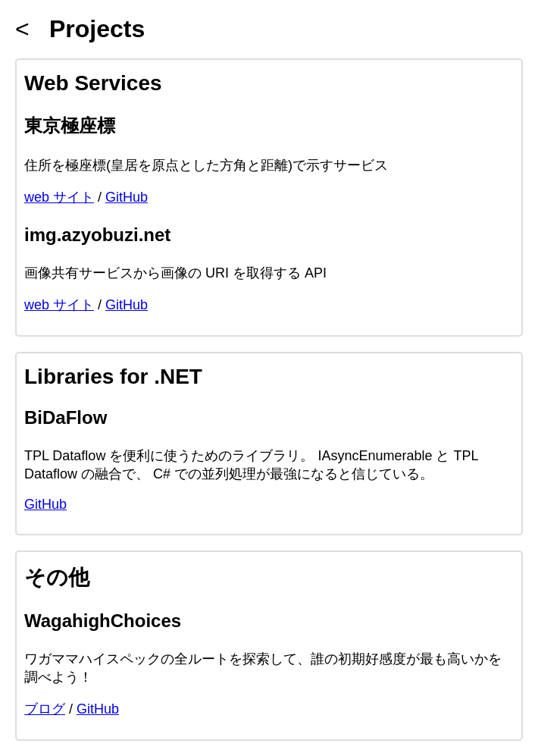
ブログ (45, 709)
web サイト (59, 197)
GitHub (127, 197)
